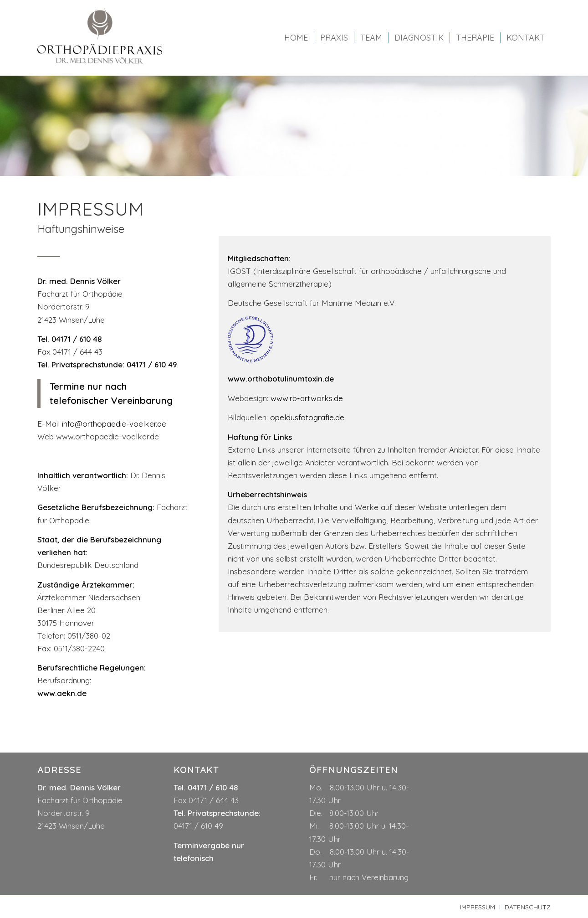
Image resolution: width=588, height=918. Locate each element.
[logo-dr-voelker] (100, 38)
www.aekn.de (62, 693)
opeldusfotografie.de (307, 417)
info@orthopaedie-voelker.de (114, 424)
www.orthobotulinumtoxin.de (281, 379)
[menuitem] (296, 38)
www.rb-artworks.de (307, 398)
